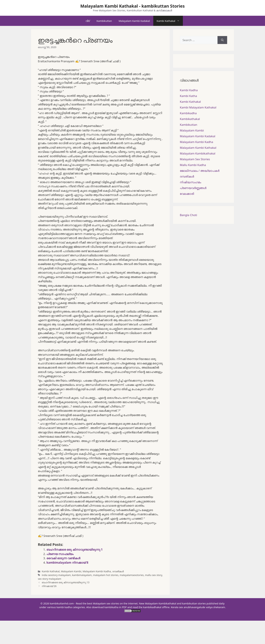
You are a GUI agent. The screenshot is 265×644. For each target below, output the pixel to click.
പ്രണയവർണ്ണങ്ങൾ (193, 188)
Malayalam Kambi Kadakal (134, 21)
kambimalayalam (82, 575)
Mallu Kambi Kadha (193, 165)
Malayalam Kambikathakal (198, 153)
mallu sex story (154, 575)
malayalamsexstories (132, 575)
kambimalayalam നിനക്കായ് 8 (67, 563)
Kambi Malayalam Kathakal (198, 107)
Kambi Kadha (189, 90)
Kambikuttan (104, 21)
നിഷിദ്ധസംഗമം (190, 182)
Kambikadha (188, 113)
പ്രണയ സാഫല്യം (60, 554)
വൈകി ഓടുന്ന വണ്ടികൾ (63, 558)
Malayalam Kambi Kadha (97, 571)
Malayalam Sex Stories (195, 159)
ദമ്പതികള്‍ (118, 571)
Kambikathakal (190, 119)
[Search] (222, 40)
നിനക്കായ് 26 (49, 586)
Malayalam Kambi (71, 571)
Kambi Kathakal (170, 21)
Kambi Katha (188, 96)
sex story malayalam (50, 579)
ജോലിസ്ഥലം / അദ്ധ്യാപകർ (200, 171)
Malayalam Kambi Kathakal (198, 148)
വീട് (88, 21)
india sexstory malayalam (56, 575)
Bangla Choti (188, 215)
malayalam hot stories (106, 575)
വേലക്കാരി (187, 194)
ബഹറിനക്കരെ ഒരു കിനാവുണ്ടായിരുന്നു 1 (75, 549)
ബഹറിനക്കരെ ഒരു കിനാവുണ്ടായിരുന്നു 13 (66, 582)
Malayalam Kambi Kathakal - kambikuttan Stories (132, 6)
